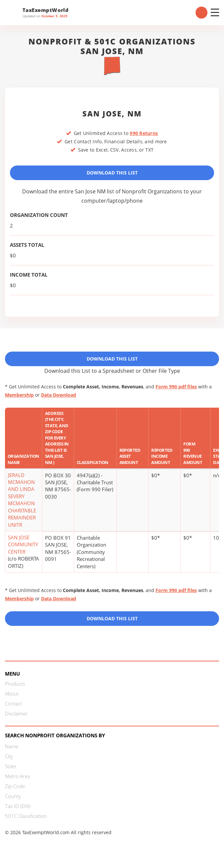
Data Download (59, 395)
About (12, 694)
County (13, 796)
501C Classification (26, 816)
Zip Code (15, 786)
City (9, 756)
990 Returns (144, 133)
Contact (14, 703)
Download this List (112, 618)
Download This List (112, 173)
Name (12, 746)
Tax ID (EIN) (18, 806)
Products (15, 684)
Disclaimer (16, 713)
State (11, 766)
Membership (19, 395)
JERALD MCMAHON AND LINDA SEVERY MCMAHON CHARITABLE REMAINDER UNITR (22, 500)
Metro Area (18, 776)
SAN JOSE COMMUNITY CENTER (23, 544)
